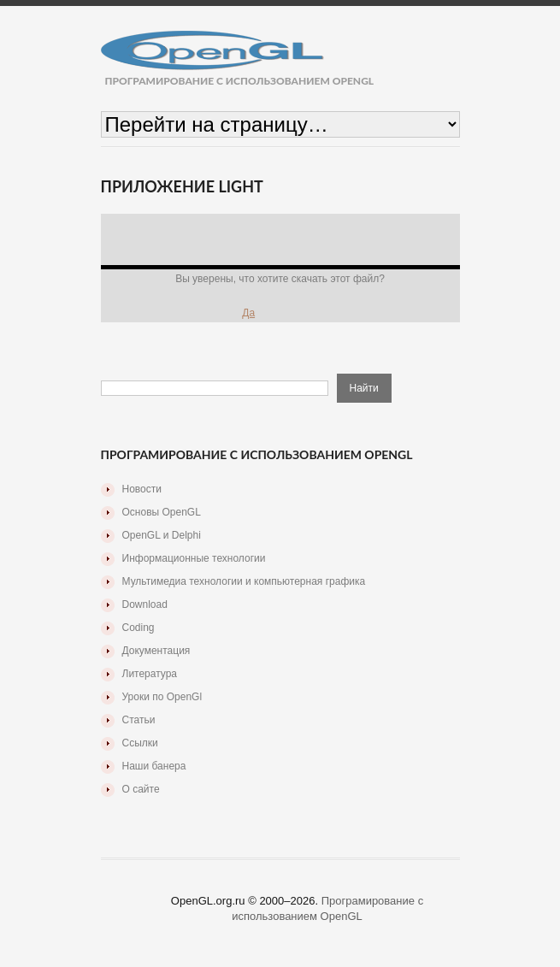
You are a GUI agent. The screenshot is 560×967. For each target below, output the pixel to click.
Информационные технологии (194, 558)
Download (145, 604)
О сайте (141, 789)
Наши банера (154, 766)
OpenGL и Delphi (162, 535)
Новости (142, 489)
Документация (156, 651)
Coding (139, 628)
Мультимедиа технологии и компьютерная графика (244, 581)
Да (248, 313)
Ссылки (140, 743)
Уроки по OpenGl (162, 697)
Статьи (139, 720)
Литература (150, 674)
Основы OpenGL (162, 512)
